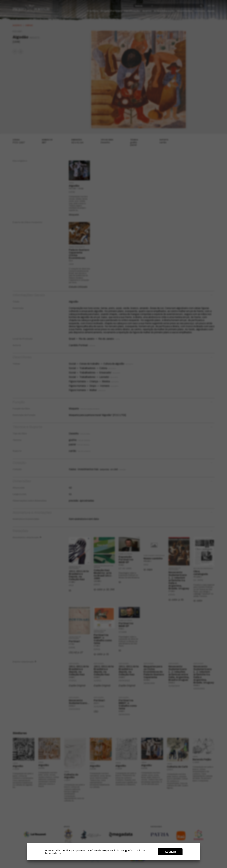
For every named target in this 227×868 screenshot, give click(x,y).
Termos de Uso (53, 853)
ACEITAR (170, 852)
